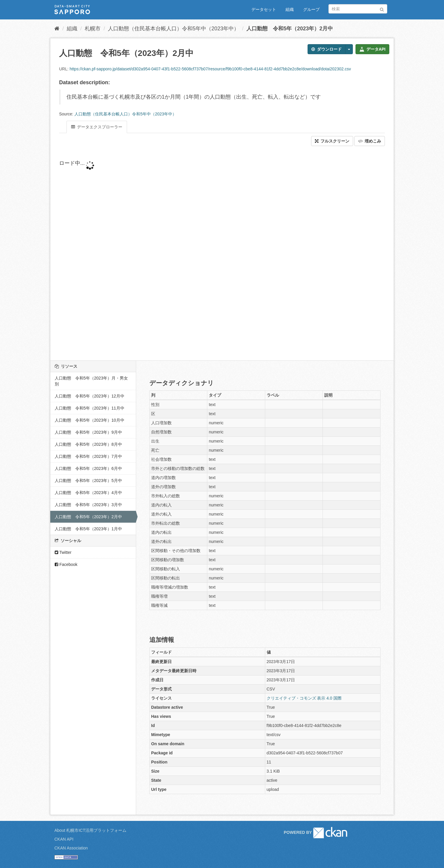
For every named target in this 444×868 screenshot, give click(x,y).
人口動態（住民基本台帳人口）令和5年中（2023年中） (173, 29)
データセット (264, 9)
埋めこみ (370, 141)
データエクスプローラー (97, 127)
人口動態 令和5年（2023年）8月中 (88, 444)
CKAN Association (71, 848)
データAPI (372, 49)
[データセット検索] (358, 9)
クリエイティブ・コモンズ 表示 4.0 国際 (304, 698)
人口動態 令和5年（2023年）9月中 (88, 432)
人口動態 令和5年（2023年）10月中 (90, 420)
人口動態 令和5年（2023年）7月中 (88, 456)
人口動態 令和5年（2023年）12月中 (90, 396)
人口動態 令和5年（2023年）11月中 (90, 408)
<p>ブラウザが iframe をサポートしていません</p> (200, 253)
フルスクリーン (332, 141)
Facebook (66, 564)
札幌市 (93, 29)
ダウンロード (327, 49)
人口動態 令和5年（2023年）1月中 (88, 529)
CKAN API (64, 839)
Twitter (63, 552)
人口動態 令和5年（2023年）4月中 (88, 493)
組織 (290, 9)
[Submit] (382, 8)
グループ (311, 9)
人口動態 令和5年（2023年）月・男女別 (91, 381)
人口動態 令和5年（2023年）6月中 (88, 468)
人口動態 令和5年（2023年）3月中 (88, 505)
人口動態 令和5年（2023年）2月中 (290, 29)
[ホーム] (57, 29)
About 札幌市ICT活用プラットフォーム (90, 830)
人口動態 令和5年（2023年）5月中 (88, 481)
